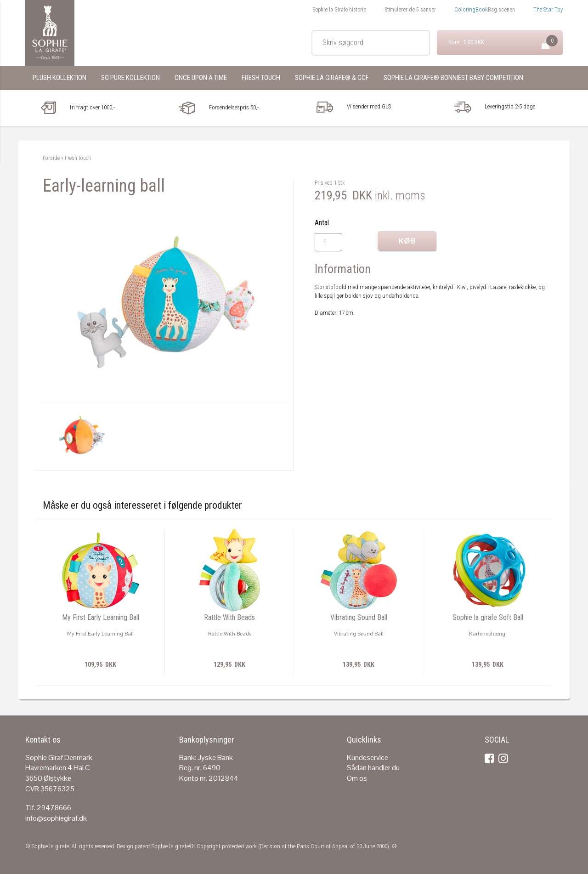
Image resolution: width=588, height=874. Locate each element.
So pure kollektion (130, 78)
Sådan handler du (373, 768)
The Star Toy (548, 9)
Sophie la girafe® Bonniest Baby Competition (453, 78)
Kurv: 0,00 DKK (466, 42)
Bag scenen (501, 10)
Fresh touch (261, 78)
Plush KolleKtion (59, 78)
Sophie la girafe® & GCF (332, 78)
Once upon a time (201, 78)
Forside (51, 158)
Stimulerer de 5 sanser (410, 10)
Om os (357, 778)
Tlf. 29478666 (48, 808)
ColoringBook (471, 9)
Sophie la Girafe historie (339, 10)
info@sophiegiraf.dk (56, 818)
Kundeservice (367, 758)
